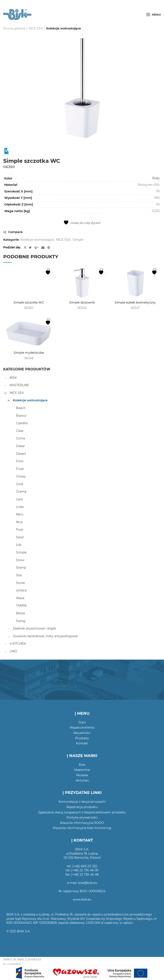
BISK (13, 378)
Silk (19, 545)
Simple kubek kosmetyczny (135, 303)
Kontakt (82, 744)
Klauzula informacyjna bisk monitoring (82, 828)
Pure (20, 530)
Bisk (82, 765)
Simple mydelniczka (29, 353)
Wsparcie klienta (82, 728)
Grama (21, 492)
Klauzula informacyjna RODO (82, 823)
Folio (20, 461)
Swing (21, 621)
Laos (19, 499)
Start (82, 722)
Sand (20, 537)
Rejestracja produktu (82, 807)
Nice (19, 522)
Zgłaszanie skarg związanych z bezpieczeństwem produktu (82, 812)
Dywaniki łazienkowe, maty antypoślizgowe (45, 636)
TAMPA (21, 606)
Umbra (21, 591)
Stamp (21, 568)
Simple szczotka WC (29, 303)
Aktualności (82, 733)
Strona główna (14, 28)
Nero (20, 515)
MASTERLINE (19, 385)
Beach (21, 408)
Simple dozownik (82, 303)
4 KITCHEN (18, 644)
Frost (20, 469)
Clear (20, 431)
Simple (78, 240)
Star (19, 575)
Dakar (20, 446)
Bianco (21, 416)
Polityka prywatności (82, 818)
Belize (20, 613)
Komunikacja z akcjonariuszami (82, 802)
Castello (22, 423)
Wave (20, 598)
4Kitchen (82, 780)
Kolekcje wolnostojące (64, 28)
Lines (20, 507)
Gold (20, 484)
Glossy (21, 477)
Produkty (82, 738)
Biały (156, 178)
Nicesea (82, 775)
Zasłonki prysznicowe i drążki (34, 629)
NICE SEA (36, 28)
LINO (13, 651)
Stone (20, 583)
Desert (21, 454)
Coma (20, 439)
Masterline (82, 770)
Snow (20, 560)
